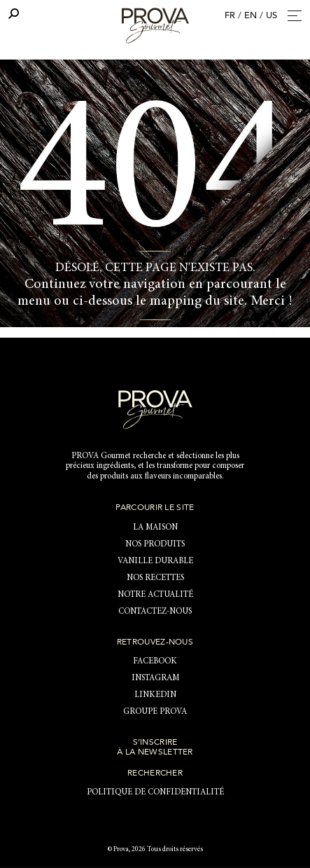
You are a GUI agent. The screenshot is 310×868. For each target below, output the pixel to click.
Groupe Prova (155, 712)
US (272, 15)
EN (251, 15)
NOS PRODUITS (155, 544)
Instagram (155, 678)
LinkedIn (155, 695)
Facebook (155, 661)
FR (230, 15)
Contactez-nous (155, 612)
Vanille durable (155, 561)
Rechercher (155, 773)
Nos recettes (155, 578)
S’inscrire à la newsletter (155, 747)
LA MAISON (155, 528)
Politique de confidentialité (155, 792)
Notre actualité (155, 595)
